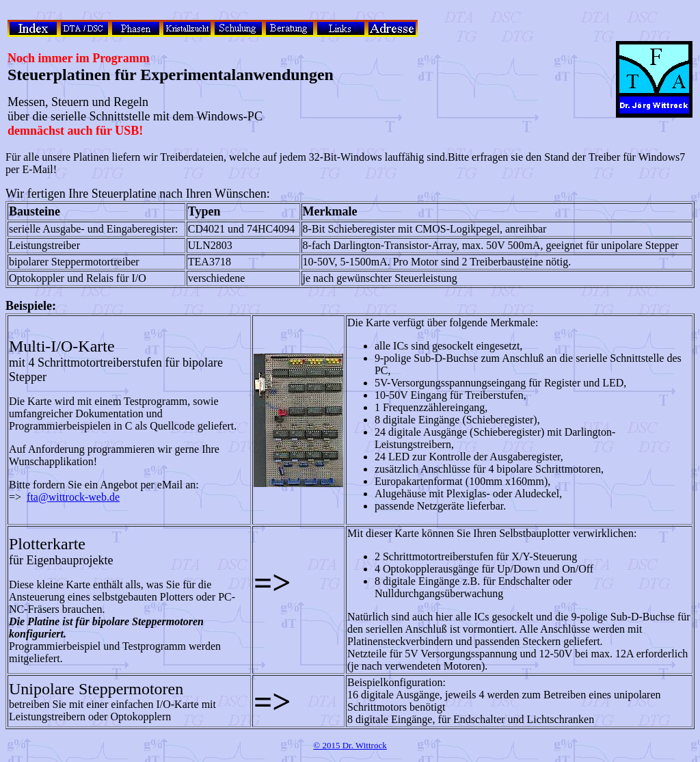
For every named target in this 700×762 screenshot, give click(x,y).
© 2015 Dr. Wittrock (350, 745)
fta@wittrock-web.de (73, 497)
